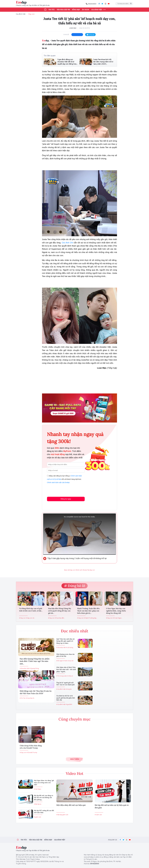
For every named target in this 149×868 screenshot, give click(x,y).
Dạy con (31, 14)
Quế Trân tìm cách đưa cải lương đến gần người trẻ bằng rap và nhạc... (65, 641)
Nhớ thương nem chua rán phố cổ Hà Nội (65, 655)
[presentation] (63, 490)
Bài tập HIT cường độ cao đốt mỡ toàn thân (44, 812)
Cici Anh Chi (67, 243)
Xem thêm (75, 759)
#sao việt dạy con (70, 570)
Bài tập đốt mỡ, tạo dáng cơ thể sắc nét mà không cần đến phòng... (44, 798)
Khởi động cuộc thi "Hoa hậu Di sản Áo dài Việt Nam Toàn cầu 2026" (36, 692)
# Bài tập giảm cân (62, 815)
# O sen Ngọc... (118, 618)
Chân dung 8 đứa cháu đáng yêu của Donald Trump (31, 747)
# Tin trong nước (62, 676)
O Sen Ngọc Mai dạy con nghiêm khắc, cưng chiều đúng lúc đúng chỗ (116, 611)
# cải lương (70, 647)
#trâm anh (79, 570)
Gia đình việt (60, 840)
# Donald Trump (32, 752)
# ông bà (69, 689)
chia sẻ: (66, 34)
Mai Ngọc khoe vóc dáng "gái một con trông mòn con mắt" (44, 783)
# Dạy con (22, 618)
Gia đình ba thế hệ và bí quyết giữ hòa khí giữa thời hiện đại (66, 698)
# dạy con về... (31, 618)
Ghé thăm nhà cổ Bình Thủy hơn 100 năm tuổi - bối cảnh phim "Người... (66, 669)
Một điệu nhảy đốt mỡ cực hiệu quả (71, 805)
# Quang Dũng (34, 668)
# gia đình (69, 704)
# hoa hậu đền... (60, 618)
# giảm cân (38, 817)
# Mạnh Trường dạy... (91, 618)
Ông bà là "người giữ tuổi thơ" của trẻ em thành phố (65, 684)
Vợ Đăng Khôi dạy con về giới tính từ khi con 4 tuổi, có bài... (31, 610)
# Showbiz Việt (24, 668)
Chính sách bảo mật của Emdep (58, 482)
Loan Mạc (73, 28)
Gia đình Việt (97, 10)
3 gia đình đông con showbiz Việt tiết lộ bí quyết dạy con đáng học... (67, 62)
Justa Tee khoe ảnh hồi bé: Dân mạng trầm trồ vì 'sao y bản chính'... (103, 62)
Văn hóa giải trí (63, 10)
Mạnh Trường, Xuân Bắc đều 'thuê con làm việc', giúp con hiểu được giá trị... (88, 611)
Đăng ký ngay (66, 499)
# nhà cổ (70, 676)
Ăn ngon (86, 10)
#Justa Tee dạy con (89, 570)
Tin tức (52, 10)
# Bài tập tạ (38, 804)
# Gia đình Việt (61, 689)
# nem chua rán (68, 661)
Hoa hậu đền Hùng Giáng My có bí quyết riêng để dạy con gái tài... (60, 611)
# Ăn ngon (60, 661)
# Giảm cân (98, 815)
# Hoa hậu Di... (30, 698)
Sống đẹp (76, 10)
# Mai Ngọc (38, 789)
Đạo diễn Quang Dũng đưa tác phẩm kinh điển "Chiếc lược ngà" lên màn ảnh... (35, 661)
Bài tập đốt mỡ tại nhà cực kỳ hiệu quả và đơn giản (112, 806)
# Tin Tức (23, 698)
